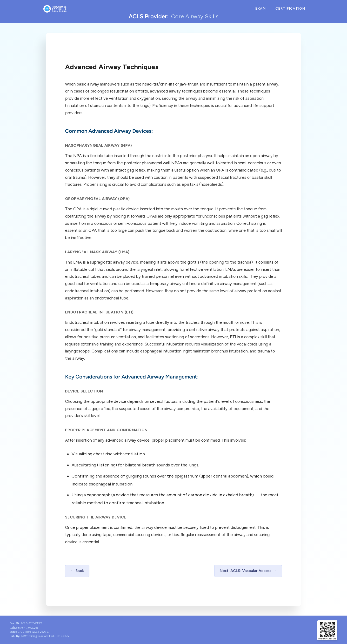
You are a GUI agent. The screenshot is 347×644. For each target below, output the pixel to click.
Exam (260, 9)
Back (80, 571)
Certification (290, 9)
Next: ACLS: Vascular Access (246, 571)
